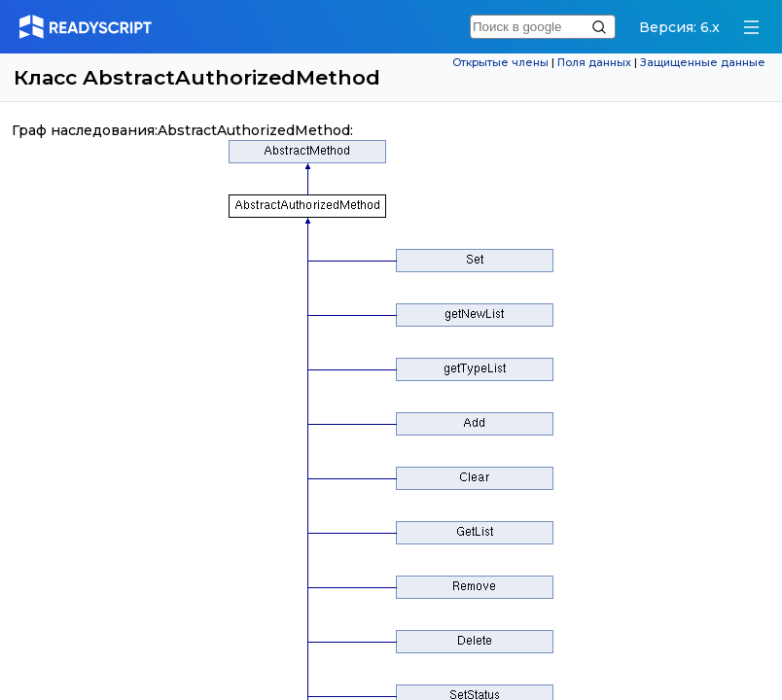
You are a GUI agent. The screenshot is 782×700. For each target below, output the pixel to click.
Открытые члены (500, 63)
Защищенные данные (703, 63)
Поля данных (594, 63)
